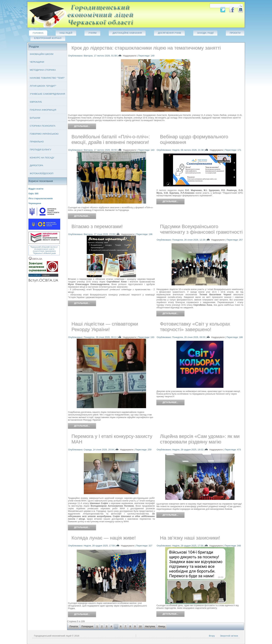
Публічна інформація (43, 110)
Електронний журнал (48, 38)
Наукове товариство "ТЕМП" (47, 78)
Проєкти (235, 33)
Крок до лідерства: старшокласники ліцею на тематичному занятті (146, 48)
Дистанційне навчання (127, 33)
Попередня (87, 626)
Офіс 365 (33, 194)
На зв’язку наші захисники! (190, 538)
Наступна (150, 626)
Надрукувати (128, 56)
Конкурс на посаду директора (42, 162)
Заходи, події (205, 33)
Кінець (162, 626)
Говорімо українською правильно (44, 138)
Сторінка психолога (43, 126)
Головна (38, 33)
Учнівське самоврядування (47, 94)
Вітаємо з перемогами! (97, 226)
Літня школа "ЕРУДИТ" (43, 86)
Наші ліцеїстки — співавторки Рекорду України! (105, 327)
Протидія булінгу (41, 150)
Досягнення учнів (169, 33)
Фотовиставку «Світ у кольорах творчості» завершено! (195, 327)
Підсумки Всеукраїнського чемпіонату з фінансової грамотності (201, 229)
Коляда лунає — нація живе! (104, 538)
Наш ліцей (66, 33)
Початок (74, 626)
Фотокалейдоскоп (42, 173)
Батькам (35, 118)
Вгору (212, 636)
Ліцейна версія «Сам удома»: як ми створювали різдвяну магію (200, 439)
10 (140, 626)
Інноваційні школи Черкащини (42, 58)
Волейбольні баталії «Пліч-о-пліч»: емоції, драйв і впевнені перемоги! (111, 139)
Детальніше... (82, 126)
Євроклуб (36, 102)
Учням (92, 33)
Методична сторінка (43, 70)
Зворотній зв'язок (229, 636)
